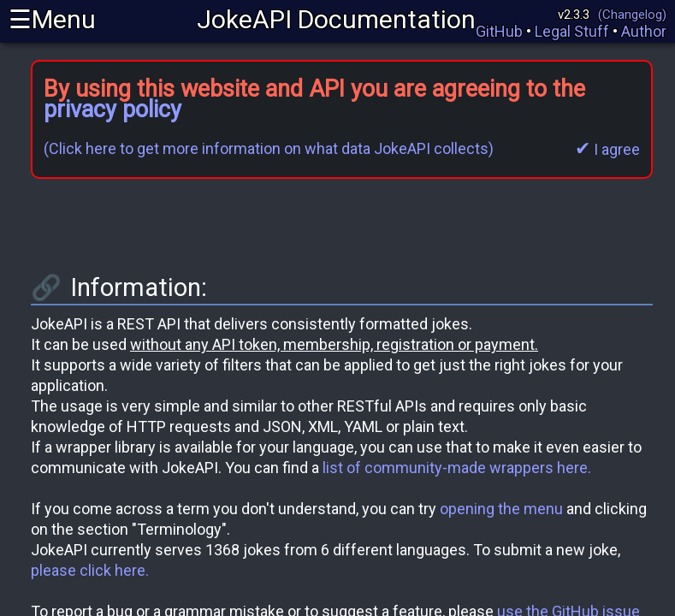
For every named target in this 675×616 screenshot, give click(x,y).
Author (644, 31)
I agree (607, 149)
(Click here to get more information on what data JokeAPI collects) (269, 148)
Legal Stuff (572, 31)
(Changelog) (632, 15)
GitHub (499, 31)
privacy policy (112, 110)
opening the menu (501, 509)
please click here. (90, 570)
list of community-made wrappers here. (457, 468)
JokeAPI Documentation (336, 19)
